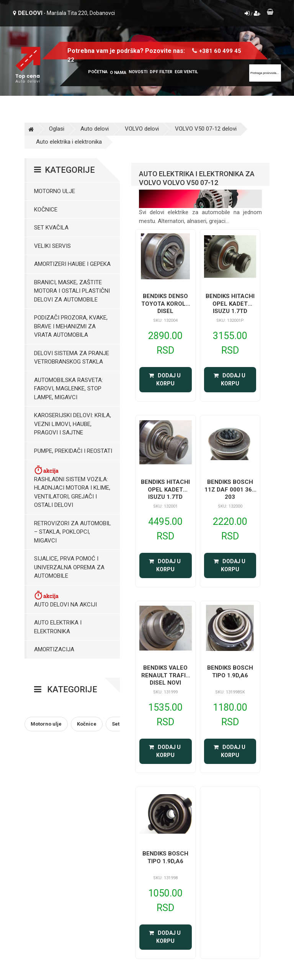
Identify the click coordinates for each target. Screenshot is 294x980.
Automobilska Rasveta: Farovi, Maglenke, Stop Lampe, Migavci (69, 389)
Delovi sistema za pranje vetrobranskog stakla (72, 358)
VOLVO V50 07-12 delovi (206, 129)
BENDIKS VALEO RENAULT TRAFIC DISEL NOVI (166, 675)
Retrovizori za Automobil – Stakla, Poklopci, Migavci (73, 532)
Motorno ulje (55, 191)
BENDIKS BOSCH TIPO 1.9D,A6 (230, 672)
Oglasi (57, 129)
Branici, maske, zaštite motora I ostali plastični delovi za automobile (72, 291)
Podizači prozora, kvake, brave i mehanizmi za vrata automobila (71, 326)
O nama (118, 73)
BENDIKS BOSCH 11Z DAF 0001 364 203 (230, 489)
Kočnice (46, 210)
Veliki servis (52, 246)
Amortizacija (54, 649)
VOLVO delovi (142, 129)
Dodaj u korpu (165, 379)
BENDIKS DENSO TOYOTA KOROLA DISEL (166, 304)
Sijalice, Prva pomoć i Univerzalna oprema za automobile (69, 567)
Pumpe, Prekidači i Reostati (73, 451)
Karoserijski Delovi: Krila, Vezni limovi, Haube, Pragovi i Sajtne (73, 424)
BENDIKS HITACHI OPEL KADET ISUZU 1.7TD (230, 304)
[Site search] (265, 73)
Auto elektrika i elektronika (69, 142)
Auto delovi (95, 129)
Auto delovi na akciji (65, 599)
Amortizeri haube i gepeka (72, 264)
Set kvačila (51, 228)
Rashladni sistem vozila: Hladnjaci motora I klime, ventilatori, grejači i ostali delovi (72, 487)
